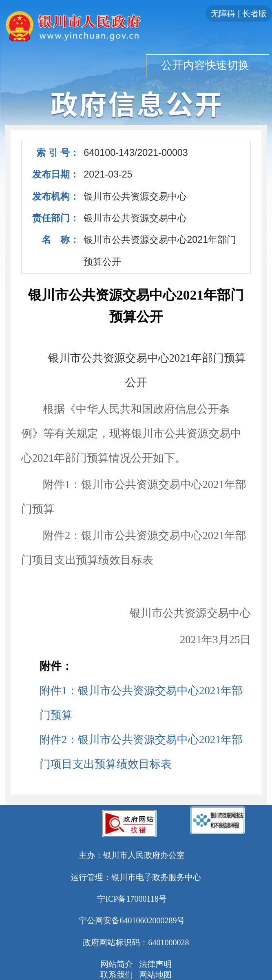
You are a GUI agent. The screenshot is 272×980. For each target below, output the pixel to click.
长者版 (254, 13)
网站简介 (117, 964)
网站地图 (155, 975)
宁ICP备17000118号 (132, 899)
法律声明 (155, 964)
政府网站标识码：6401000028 (136, 942)
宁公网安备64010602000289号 (132, 920)
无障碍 (223, 13)
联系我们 (117, 975)
